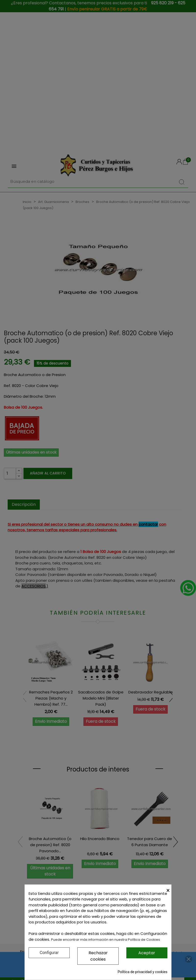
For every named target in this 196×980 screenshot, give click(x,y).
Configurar (49, 953)
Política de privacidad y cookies (143, 972)
